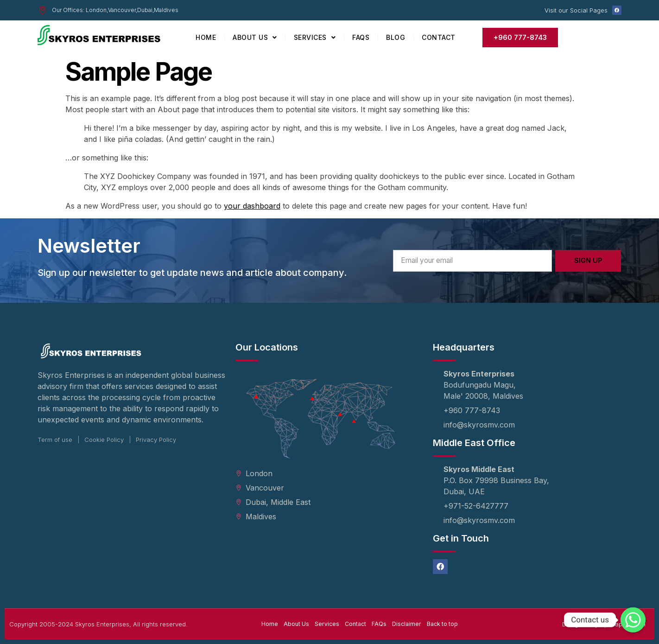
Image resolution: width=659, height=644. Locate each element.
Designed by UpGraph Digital (604, 624)
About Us (255, 38)
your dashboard (252, 206)
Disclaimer (408, 624)
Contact (439, 37)
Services (315, 38)
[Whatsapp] (633, 620)
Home (206, 37)
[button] (520, 38)
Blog (396, 37)
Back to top (445, 624)
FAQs (361, 37)
